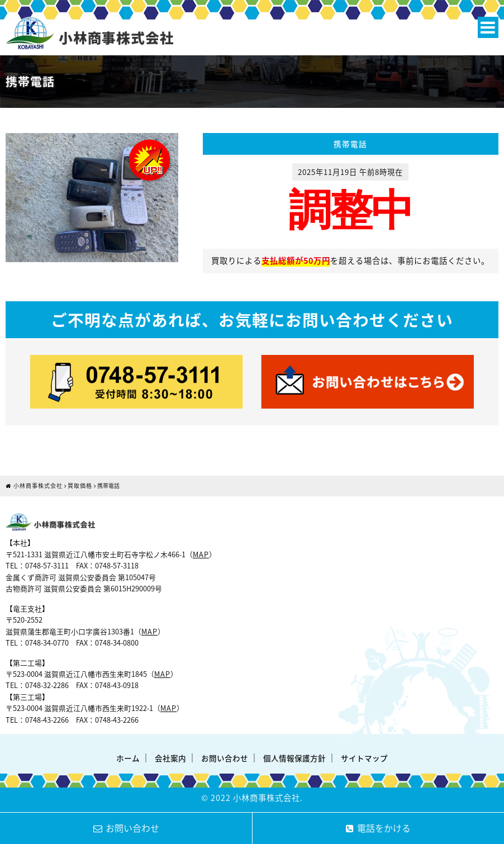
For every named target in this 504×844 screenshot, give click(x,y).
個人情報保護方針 (294, 758)
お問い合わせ (225, 758)
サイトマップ (364, 758)
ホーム (128, 758)
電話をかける (378, 828)
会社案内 (170, 758)
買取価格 (80, 485)
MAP (201, 554)
